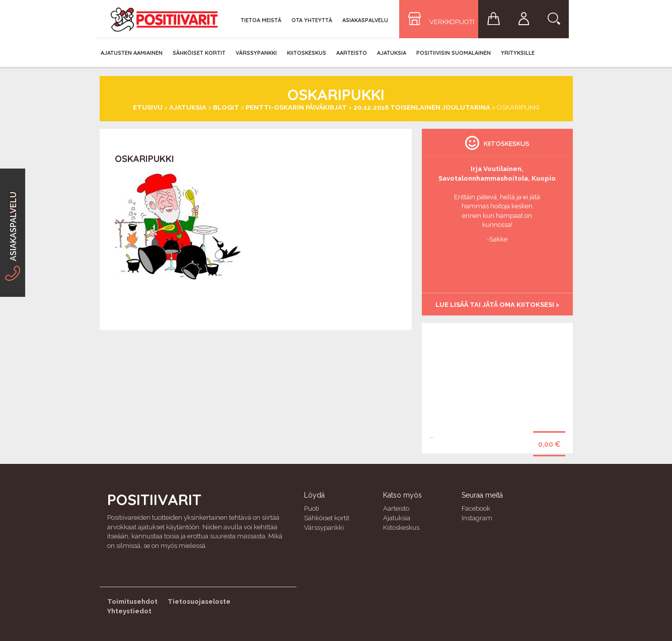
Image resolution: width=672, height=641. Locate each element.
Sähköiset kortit (199, 53)
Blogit (226, 107)
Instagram (477, 518)
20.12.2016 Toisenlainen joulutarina (422, 107)
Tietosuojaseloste (199, 602)
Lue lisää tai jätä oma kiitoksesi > (497, 305)
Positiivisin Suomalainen (454, 53)
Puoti (312, 508)
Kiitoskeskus (307, 53)
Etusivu (148, 107)
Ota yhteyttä (312, 20)
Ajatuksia (392, 53)
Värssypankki (256, 53)
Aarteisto (352, 53)
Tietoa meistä (261, 20)
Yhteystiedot (129, 611)
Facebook (476, 508)
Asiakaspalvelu (365, 20)
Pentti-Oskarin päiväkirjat (296, 107)
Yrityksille (518, 53)
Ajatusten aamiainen (132, 53)
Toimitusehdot (132, 602)
